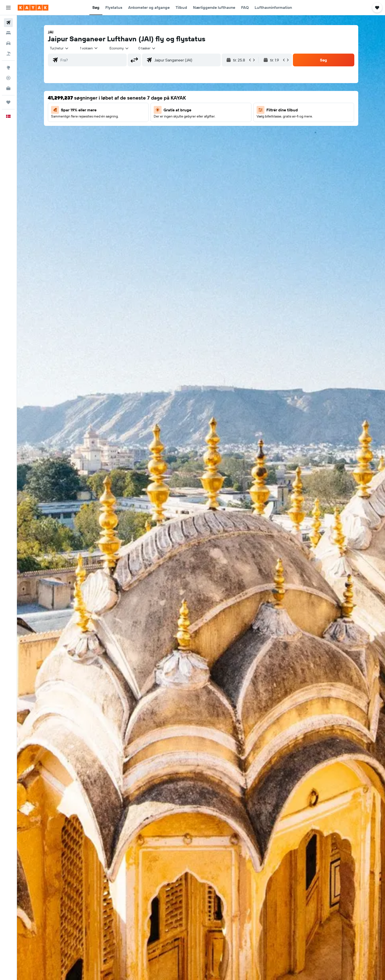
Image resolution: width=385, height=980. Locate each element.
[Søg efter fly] (8, 23)
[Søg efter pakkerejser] (8, 54)
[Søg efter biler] (8, 43)
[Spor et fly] (8, 78)
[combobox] (59, 48)
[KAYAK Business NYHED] (8, 88)
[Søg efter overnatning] (8, 33)
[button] (8, 8)
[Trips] (8, 102)
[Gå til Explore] (8, 68)
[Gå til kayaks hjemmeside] (33, 8)
